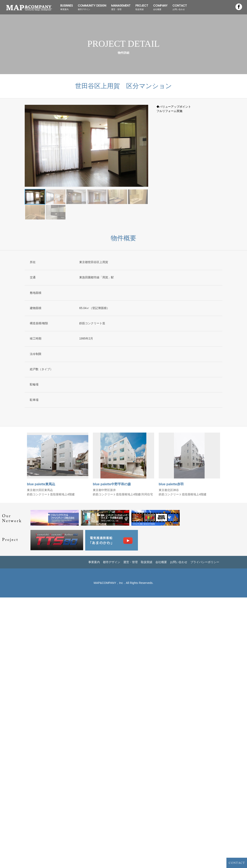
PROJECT (142, 7)
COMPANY (160, 7)
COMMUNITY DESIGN (92, 7)
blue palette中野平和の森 (112, 484)
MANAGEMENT (121, 7)
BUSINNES (67, 7)
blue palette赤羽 (171, 484)
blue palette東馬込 (41, 484)
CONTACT (180, 7)
